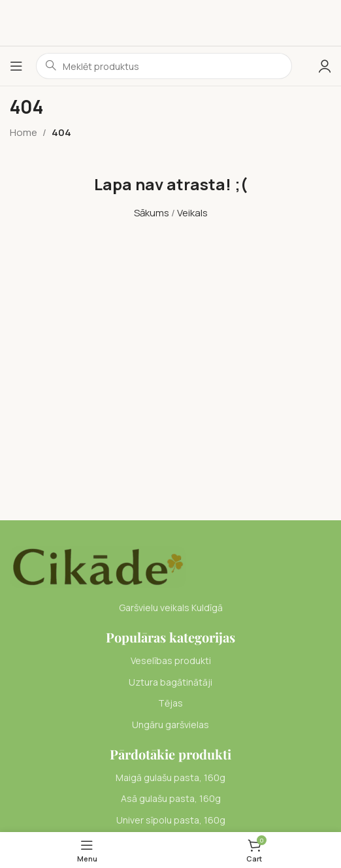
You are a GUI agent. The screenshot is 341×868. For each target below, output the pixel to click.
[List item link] (170, 661)
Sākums (152, 213)
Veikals (192, 213)
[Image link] (98, 566)
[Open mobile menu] (16, 66)
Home (24, 132)
